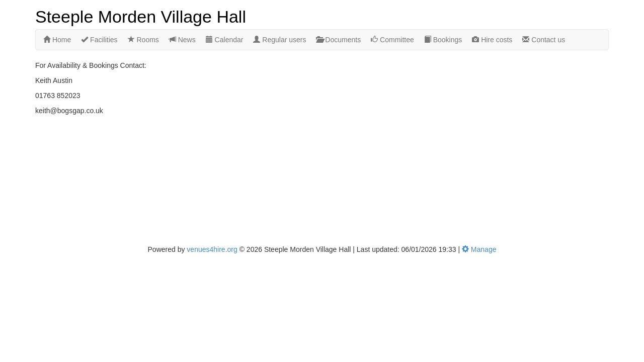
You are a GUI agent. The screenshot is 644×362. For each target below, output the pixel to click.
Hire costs (492, 40)
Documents (338, 40)
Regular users (279, 40)
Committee (392, 40)
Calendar (225, 40)
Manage (479, 249)
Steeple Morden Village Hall (141, 16)
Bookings (443, 40)
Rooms (143, 40)
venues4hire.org (212, 249)
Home (57, 40)
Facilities (99, 40)
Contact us (544, 40)
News (182, 40)
